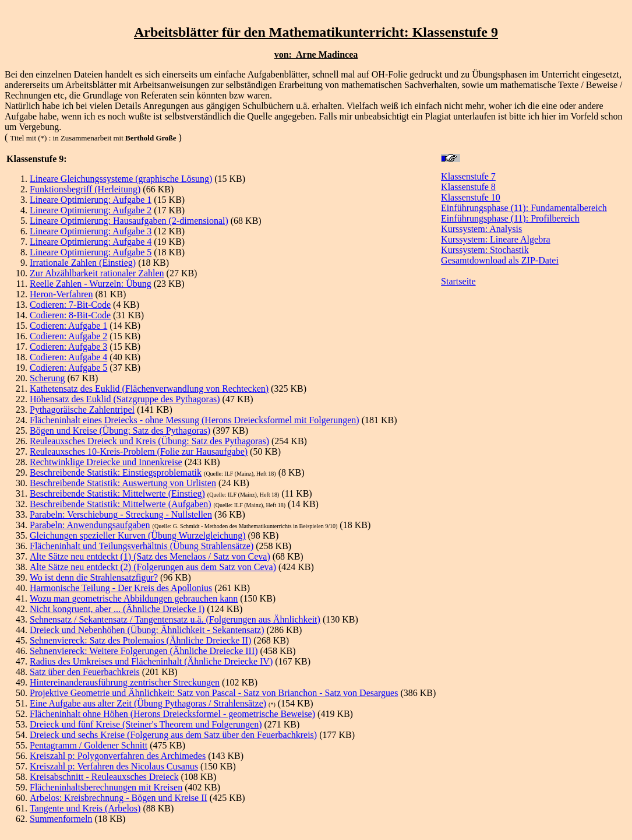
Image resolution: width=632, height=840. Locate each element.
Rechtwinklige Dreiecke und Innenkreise (106, 462)
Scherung (47, 378)
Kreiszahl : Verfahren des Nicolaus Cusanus (114, 766)
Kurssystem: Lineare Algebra (496, 239)
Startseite (458, 281)
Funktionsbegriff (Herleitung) (85, 189)
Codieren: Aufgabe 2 (68, 336)
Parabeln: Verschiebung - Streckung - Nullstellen (121, 514)
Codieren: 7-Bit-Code (70, 305)
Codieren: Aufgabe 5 (68, 368)
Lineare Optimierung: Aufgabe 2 (91, 210)
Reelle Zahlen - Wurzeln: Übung (91, 284)
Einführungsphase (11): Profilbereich (510, 218)
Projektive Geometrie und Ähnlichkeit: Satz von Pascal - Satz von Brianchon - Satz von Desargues (214, 693)
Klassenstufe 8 (468, 187)
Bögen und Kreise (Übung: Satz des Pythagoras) (120, 430)
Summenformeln (61, 819)
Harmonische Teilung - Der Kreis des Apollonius (121, 588)
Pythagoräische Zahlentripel (82, 410)
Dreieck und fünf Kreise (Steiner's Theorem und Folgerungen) (146, 724)
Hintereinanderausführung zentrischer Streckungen (125, 682)
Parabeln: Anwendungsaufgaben (90, 525)
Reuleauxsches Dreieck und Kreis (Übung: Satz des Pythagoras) (149, 441)
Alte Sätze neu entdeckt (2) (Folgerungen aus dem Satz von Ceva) (153, 567)
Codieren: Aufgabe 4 (68, 357)
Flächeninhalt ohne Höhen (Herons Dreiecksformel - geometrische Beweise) (172, 714)
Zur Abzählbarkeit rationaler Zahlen (97, 273)
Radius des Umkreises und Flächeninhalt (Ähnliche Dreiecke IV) (151, 661)
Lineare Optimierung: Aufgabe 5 (91, 252)
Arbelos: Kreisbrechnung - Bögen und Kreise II (119, 798)
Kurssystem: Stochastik (485, 250)
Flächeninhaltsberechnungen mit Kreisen (106, 787)
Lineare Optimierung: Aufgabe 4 (91, 242)
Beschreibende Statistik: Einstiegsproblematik (116, 472)
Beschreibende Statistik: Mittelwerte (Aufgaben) (120, 504)
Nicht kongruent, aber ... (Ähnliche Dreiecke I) (117, 609)
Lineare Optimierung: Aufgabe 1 (91, 200)
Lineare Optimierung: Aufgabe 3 (91, 231)
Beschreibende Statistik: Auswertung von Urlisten (123, 483)
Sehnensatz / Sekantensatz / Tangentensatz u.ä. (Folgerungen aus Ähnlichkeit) (175, 619)
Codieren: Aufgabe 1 (68, 326)
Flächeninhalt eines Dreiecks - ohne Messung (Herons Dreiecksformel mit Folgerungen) (195, 420)
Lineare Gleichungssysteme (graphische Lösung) (121, 179)
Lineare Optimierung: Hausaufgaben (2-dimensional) (129, 221)
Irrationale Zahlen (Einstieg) (83, 263)
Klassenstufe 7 (468, 176)
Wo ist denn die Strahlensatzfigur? (94, 577)
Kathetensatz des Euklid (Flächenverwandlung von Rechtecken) (149, 389)
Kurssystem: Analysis (481, 229)
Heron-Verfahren (61, 294)
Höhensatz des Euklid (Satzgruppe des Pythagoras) (125, 399)
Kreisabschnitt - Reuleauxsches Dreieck (104, 777)
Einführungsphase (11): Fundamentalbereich (524, 208)
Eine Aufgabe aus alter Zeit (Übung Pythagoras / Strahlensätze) (148, 703)
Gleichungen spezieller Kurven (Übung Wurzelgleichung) (137, 535)
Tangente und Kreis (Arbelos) (85, 808)
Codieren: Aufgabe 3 (68, 347)
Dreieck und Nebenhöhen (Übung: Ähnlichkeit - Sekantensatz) (147, 630)
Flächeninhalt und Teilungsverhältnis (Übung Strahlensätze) (142, 546)
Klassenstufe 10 (471, 197)
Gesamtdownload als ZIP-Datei (500, 260)
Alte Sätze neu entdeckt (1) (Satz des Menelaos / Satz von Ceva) (150, 556)
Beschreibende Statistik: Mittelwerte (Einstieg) (117, 493)
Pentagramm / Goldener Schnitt (89, 745)
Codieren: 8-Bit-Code (70, 315)
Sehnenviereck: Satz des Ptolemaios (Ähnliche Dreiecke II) (140, 640)
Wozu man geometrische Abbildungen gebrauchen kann (134, 598)
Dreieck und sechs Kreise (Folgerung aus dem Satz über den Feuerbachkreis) (173, 735)
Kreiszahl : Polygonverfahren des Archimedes (118, 756)
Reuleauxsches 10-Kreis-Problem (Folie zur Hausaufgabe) (139, 451)
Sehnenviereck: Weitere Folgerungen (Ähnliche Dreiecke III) (144, 651)
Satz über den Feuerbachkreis (85, 672)
